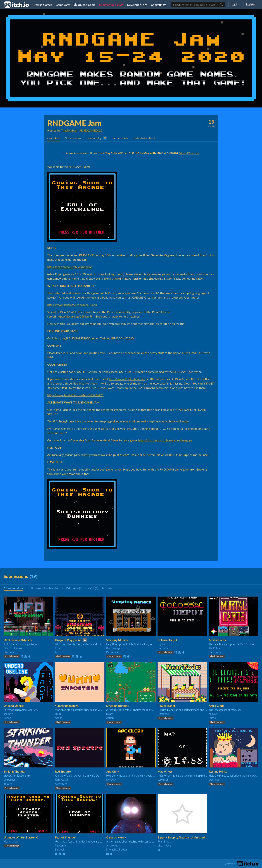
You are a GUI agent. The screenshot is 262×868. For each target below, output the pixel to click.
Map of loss (165, 771)
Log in (235, 4)
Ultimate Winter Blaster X (21, 837)
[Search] (221, 5)
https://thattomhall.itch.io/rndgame (70, 267)
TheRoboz (215, 648)
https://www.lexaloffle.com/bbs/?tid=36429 (75, 395)
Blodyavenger (114, 648)
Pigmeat (162, 644)
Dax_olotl (214, 780)
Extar (58, 648)
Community (158, 5)
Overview (53, 138)
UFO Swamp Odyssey (18, 640)
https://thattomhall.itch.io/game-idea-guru (165, 440)
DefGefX (111, 780)
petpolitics (9, 780)
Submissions (73, 138)
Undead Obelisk (14, 706)
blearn (110, 714)
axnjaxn (213, 714)
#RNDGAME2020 (91, 130)
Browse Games (42, 5)
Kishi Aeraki (61, 780)
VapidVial (163, 780)
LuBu (58, 714)
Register (251, 4)
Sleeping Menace (117, 640)
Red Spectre (63, 771)
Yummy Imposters (67, 706)
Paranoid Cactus (13, 648)
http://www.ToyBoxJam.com (127, 379)
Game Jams (63, 5)
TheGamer (61, 846)
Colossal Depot (167, 640)
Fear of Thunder (65, 837)
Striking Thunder (15, 771)
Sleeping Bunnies (117, 706)
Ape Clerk (113, 771)
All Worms (112, 846)
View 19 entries (189, 153)
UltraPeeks (163, 714)
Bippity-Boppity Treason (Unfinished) (181, 837)
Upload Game (85, 5)
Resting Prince (218, 771)
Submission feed (144, 138)
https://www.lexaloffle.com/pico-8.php (72, 305)
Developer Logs (137, 5)
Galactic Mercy (116, 837)
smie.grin (9, 714)
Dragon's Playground (68, 640)
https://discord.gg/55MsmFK (75, 316)
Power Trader (166, 706)
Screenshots (120, 138)
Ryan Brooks (165, 841)
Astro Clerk (216, 706)
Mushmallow (11, 841)
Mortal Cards (217, 640)
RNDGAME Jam (74, 123)
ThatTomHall (69, 130)
